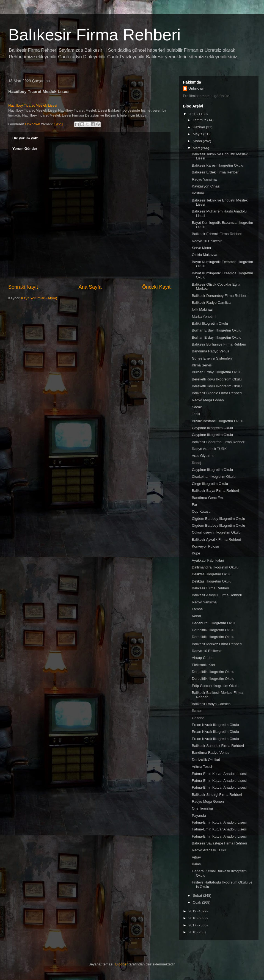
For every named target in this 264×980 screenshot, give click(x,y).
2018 (193, 918)
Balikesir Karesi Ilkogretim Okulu (217, 165)
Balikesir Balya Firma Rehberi (215, 491)
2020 (193, 114)
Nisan (198, 141)
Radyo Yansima (204, 179)
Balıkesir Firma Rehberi (94, 35)
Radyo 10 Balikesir (207, 241)
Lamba (197, 609)
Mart (197, 148)
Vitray (196, 857)
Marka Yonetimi (204, 317)
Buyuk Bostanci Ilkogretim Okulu (217, 421)
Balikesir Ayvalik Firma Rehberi (216, 539)
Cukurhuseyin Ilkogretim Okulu (216, 532)
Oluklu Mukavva (204, 255)
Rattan (197, 711)
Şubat (198, 895)
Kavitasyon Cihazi (206, 186)
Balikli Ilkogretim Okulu (210, 323)
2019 (193, 911)
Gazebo (198, 718)
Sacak (197, 407)
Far (194, 505)
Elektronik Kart (203, 665)
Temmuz (200, 120)
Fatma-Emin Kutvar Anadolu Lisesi (219, 774)
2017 (193, 925)
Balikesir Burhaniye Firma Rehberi (219, 344)
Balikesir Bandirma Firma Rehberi (218, 442)
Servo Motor (201, 248)
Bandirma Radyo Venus (211, 351)
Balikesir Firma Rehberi (210, 588)
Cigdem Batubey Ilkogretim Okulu (218, 519)
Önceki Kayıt (156, 287)
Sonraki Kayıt (23, 287)
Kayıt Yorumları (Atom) (39, 298)
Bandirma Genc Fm (207, 498)
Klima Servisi (202, 365)
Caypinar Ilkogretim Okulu (212, 428)
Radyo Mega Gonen (208, 400)
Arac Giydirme (203, 456)
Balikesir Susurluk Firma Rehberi (218, 746)
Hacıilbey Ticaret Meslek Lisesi (33, 105)
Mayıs (198, 134)
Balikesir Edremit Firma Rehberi (217, 234)
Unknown (196, 88)
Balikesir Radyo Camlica (211, 303)
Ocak (197, 902)
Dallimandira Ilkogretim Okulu (215, 567)
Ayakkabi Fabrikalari (208, 560)
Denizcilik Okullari (206, 760)
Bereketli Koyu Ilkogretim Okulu (217, 379)
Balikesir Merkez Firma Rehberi (217, 644)
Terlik (196, 414)
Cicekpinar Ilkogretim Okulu (214, 477)
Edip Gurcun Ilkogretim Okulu (215, 686)
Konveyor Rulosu (205, 546)
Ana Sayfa (90, 287)
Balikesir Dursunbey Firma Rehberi (219, 296)
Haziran (199, 127)
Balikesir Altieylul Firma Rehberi (217, 595)
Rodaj (196, 463)
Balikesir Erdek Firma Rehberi (215, 172)
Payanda (199, 815)
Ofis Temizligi (202, 808)
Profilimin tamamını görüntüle (206, 96)
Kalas (196, 864)
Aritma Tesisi (202, 767)
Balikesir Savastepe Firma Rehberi (219, 843)
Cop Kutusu (201, 511)
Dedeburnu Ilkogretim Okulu (214, 623)
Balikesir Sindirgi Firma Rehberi (217, 795)
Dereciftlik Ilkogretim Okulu (213, 630)
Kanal (196, 616)
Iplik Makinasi (202, 309)
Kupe (196, 553)
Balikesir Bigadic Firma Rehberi (217, 393)
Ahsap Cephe (203, 658)
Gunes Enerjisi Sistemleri (212, 358)
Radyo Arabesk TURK (209, 449)
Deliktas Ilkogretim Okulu (211, 574)
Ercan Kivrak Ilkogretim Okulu (215, 725)
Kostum (198, 193)
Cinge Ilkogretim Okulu (210, 484)
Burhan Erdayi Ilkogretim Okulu (216, 330)
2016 (193, 932)
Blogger (121, 964)
